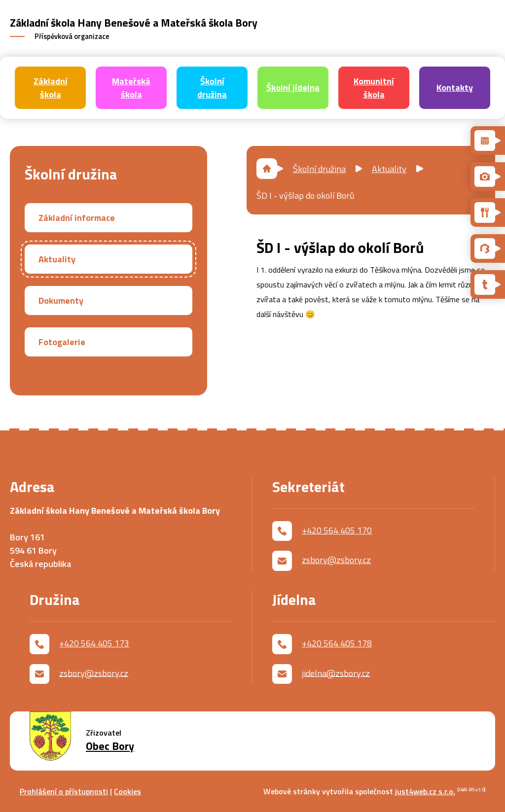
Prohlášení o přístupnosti (64, 791)
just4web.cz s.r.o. (425, 791)
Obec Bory (110, 746)
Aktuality (389, 169)
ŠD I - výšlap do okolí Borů (306, 195)
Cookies (127, 791)
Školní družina (319, 169)
